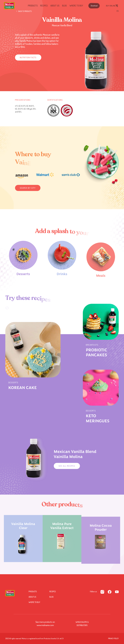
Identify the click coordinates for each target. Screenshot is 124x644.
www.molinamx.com (45, 625)
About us (55, 6)
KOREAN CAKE (23, 388)
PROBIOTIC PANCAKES (97, 353)
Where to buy (76, 6)
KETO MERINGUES (98, 418)
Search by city (28, 188)
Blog (64, 6)
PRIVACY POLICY (113, 638)
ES (118, 11)
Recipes (44, 6)
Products (33, 6)
